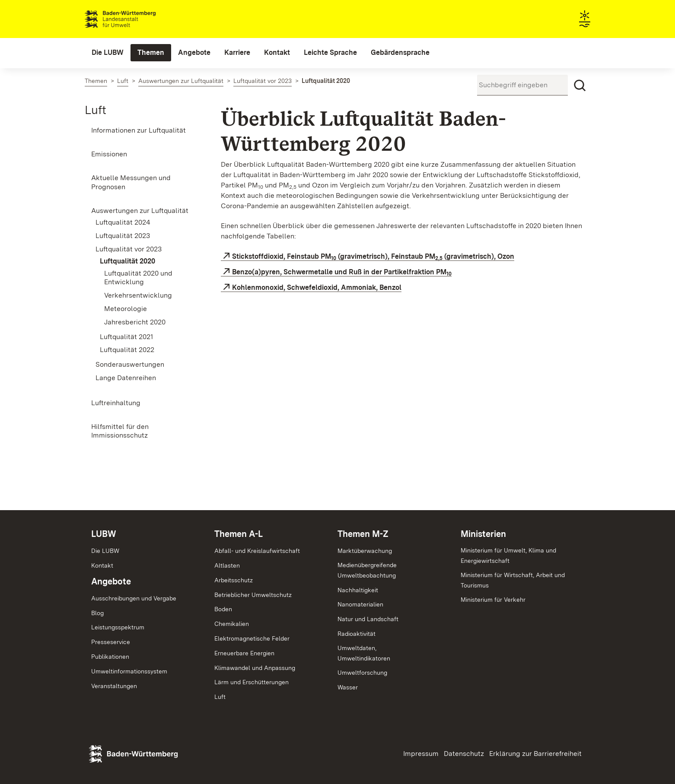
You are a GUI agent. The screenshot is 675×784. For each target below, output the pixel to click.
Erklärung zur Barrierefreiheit (535, 754)
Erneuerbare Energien (244, 653)
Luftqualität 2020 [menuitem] (127, 261)
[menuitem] (108, 53)
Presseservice (111, 642)
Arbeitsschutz (234, 580)
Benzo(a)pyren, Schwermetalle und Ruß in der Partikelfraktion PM (342, 272)
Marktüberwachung (365, 551)
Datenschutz (464, 754)
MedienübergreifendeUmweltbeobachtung (367, 570)
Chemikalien (232, 624)
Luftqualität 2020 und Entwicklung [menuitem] (138, 278)
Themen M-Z (363, 534)
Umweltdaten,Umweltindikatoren (364, 653)
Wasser (348, 687)
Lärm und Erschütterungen (252, 682)
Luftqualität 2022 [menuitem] (127, 350)
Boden (223, 609)
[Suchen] (580, 86)
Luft (96, 110)
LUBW (104, 534)
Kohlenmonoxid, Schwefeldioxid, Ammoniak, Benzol (317, 287)
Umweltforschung (362, 673)
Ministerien (483, 534)
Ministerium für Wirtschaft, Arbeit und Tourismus (513, 580)
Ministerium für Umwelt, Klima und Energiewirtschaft (508, 555)
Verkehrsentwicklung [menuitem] (138, 295)
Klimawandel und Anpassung (255, 668)
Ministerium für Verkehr (493, 600)
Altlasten (227, 565)
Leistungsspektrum (118, 627)
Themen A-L (239, 534)
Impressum (421, 754)
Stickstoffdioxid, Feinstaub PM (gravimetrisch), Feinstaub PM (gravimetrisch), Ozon (373, 257)
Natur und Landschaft (368, 619)
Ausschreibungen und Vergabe (134, 598)
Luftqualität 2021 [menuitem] (126, 337)
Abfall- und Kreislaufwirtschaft (257, 551)
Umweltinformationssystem (129, 671)
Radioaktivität (357, 634)
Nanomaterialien (360, 604)
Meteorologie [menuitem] (126, 309)
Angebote (111, 581)
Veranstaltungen (114, 686)
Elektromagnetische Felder (252, 638)
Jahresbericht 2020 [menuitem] (135, 322)
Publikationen (110, 657)
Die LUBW (105, 551)
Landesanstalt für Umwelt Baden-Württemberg (135, 19)
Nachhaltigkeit (358, 590)
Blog (97, 613)
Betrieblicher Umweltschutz (253, 595)
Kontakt (102, 565)
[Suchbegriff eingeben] (522, 85)
